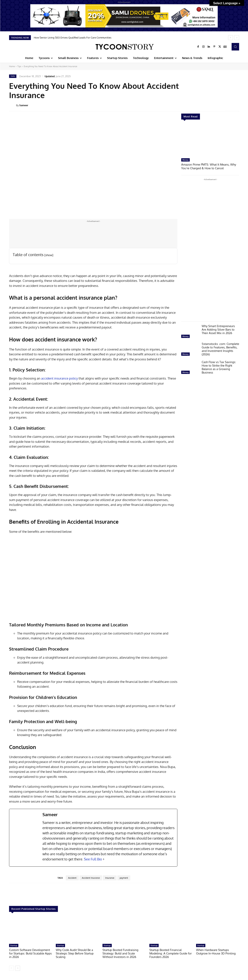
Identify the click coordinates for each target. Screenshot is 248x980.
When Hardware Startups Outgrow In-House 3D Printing (216, 952)
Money (185, 160)
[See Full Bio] (104, 859)
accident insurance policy (59, 378)
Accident (72, 878)
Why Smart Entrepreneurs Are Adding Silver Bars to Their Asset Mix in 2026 (218, 329)
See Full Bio (93, 859)
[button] (235, 47)
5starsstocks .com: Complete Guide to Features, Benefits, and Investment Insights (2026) (220, 349)
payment (124, 878)
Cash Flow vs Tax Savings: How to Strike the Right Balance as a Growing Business (219, 367)
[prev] (231, 38)
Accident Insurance (91, 878)
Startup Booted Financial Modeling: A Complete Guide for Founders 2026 (171, 953)
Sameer (24, 105)
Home (12, 66)
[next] (237, 38)
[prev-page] (11, 968)
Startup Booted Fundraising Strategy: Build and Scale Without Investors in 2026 (120, 953)
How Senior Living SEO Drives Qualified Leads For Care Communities (73, 38)
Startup (14, 945)
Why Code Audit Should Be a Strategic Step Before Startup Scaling (75, 953)
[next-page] (18, 968)
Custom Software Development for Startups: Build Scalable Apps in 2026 (30, 953)
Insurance (110, 878)
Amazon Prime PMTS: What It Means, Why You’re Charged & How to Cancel (209, 166)
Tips (19, 66)
